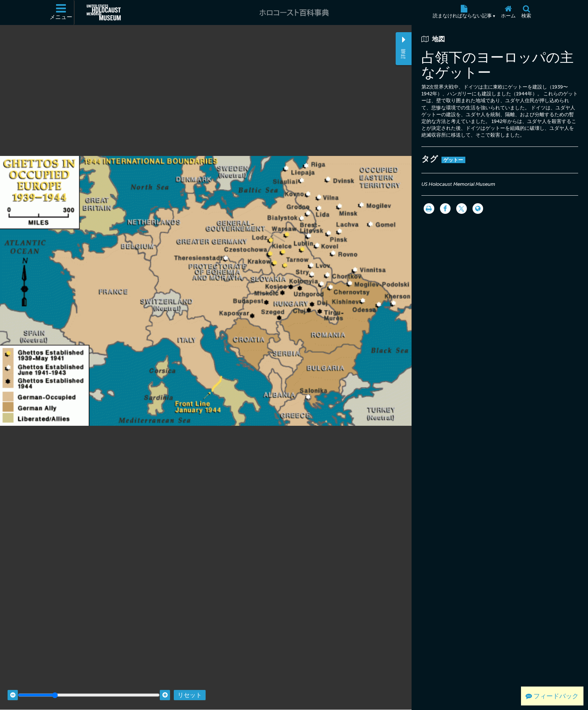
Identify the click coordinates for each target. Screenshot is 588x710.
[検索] (526, 12)
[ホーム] (508, 12)
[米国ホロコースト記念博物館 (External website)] (104, 12)
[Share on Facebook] (445, 209)
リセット (190, 688)
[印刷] (429, 209)
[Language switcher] (478, 209)
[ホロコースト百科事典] (294, 12)
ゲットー (453, 160)
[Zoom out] (13, 688)
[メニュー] (61, 12)
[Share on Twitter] (462, 209)
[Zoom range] (89, 688)
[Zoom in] (165, 688)
